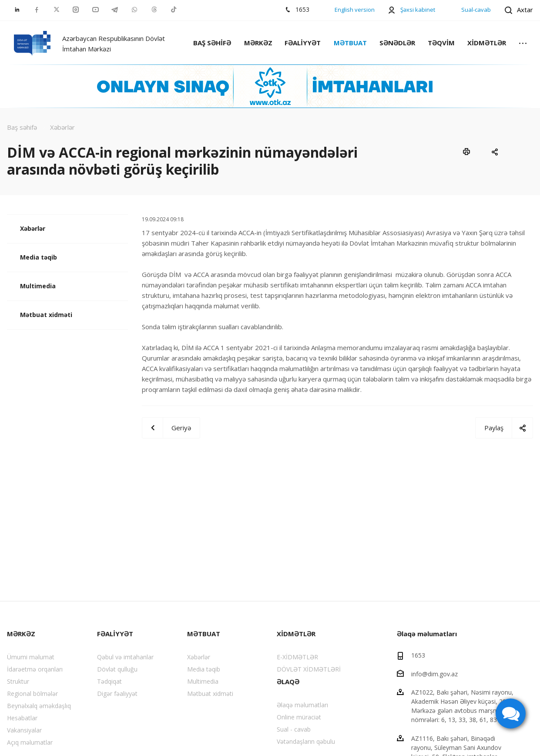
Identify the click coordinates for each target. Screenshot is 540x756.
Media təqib (39, 257)
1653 (418, 655)
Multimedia (38, 286)
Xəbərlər (33, 228)
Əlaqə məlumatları (302, 705)
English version (355, 10)
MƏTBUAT (350, 43)
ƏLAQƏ (288, 682)
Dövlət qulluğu (117, 669)
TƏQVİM (441, 43)
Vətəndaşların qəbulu (306, 741)
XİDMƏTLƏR (487, 43)
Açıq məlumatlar (30, 742)
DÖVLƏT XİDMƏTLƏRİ (309, 669)
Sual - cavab (294, 729)
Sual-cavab (476, 10)
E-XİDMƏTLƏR (297, 657)
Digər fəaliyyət (117, 694)
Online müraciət (299, 717)
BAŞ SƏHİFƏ (212, 43)
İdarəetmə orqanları (35, 669)
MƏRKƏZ (258, 43)
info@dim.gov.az (434, 673)
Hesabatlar (22, 718)
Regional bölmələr (32, 694)
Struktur (18, 681)
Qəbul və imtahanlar (125, 657)
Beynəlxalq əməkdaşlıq (39, 706)
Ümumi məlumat (31, 657)
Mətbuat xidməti (46, 315)
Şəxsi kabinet (418, 10)
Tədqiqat (109, 681)
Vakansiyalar (24, 730)
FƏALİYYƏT (303, 43)
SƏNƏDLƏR (397, 43)
